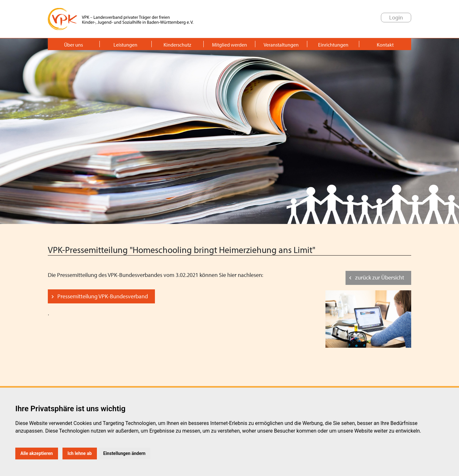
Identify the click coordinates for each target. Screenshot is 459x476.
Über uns (73, 45)
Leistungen (125, 45)
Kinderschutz (177, 45)
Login (396, 17)
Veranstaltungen (281, 45)
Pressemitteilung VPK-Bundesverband (103, 296)
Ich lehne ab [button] (80, 453)
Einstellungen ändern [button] (124, 453)
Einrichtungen (333, 45)
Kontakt (385, 45)
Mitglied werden (229, 45)
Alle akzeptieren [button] (37, 453)
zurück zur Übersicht (380, 277)
